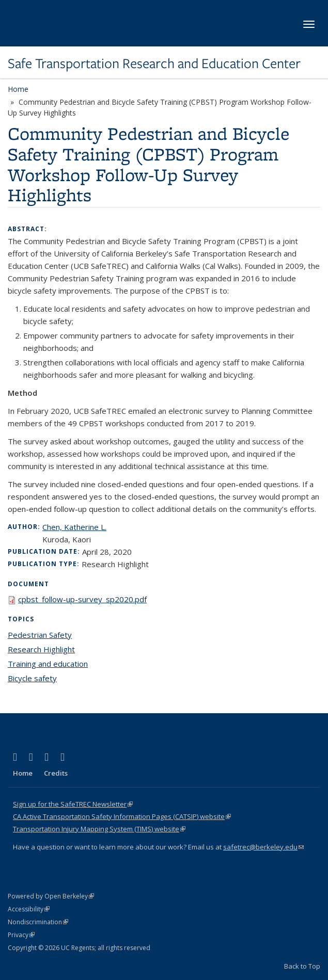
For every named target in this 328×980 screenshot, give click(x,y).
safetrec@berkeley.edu (263, 847)
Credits (56, 773)
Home (18, 89)
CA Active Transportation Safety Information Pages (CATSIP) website (122, 816)
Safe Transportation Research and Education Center (154, 63)
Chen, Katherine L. (74, 527)
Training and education (48, 664)
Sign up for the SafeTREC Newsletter (73, 804)
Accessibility (29, 909)
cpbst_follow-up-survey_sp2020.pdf (82, 599)
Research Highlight (41, 649)
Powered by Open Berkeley (51, 896)
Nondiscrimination (38, 922)
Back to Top (302, 966)
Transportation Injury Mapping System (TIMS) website (99, 829)
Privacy (21, 935)
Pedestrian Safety (40, 635)
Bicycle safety (32, 678)
